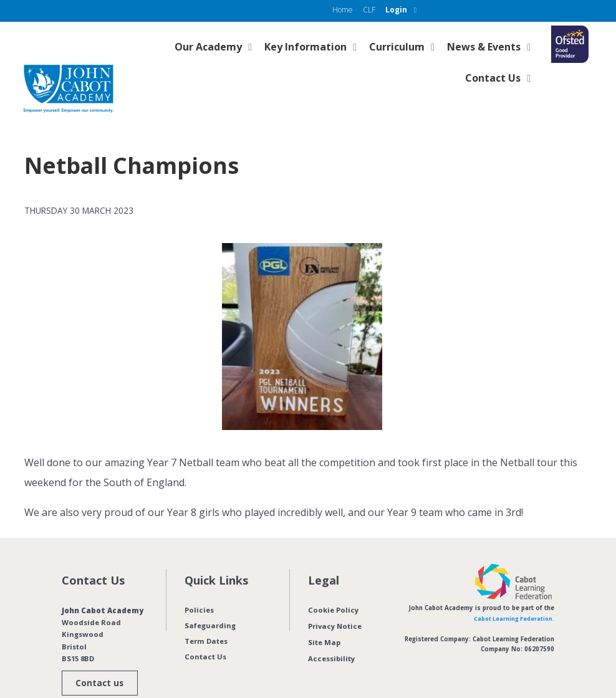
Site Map (324, 616)
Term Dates (206, 616)
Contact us (98, 659)
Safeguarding (210, 600)
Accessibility (331, 632)
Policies (199, 585)
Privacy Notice (335, 600)
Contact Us (205, 632)
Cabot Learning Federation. (513, 594)
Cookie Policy (333, 585)
